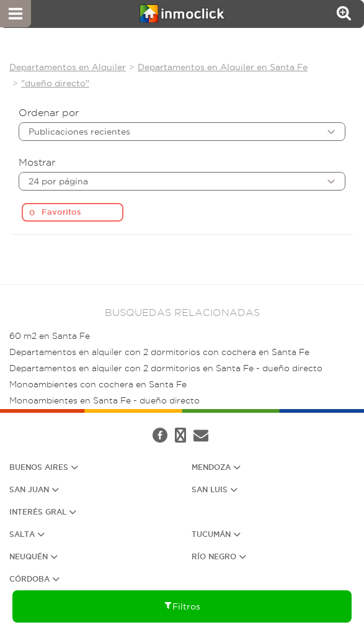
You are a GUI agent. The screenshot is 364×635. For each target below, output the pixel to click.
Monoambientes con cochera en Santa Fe (98, 385)
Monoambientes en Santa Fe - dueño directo (104, 401)
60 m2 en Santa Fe (50, 336)
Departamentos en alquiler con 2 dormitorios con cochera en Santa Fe (159, 352)
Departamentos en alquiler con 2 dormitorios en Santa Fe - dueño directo (166, 368)
